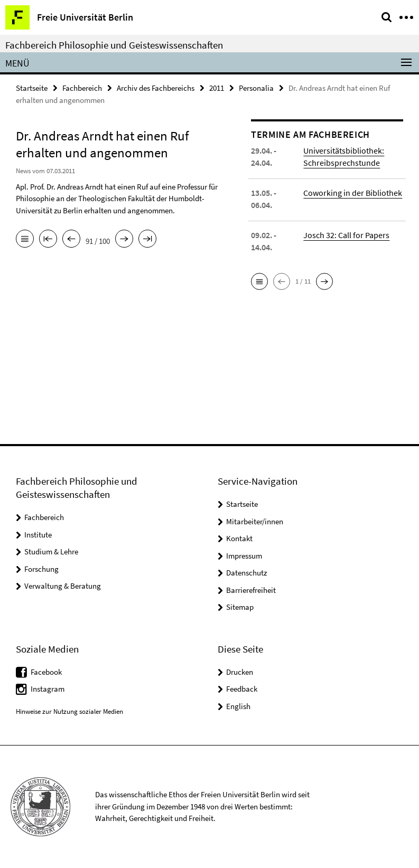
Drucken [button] (240, 672)
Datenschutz (246, 573)
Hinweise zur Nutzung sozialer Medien (69, 711)
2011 (217, 88)
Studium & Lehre (51, 551)
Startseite (32, 88)
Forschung (41, 569)
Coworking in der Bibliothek (353, 193)
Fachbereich (82, 88)
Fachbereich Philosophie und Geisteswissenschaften (114, 45)
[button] (259, 281)
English (238, 706)
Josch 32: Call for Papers (346, 235)
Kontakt (239, 538)
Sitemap (240, 607)
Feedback (242, 689)
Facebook (46, 672)
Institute (38, 535)
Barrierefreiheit (251, 590)
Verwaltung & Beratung (63, 586)
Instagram (48, 689)
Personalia (256, 88)
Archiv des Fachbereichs (156, 88)
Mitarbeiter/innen (255, 521)
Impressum (244, 556)
